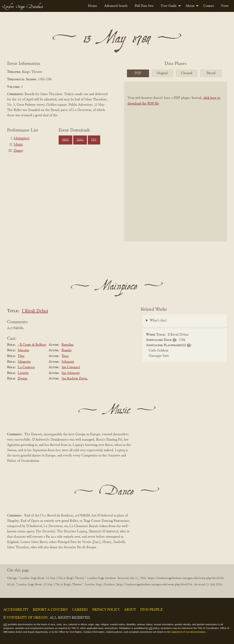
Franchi (66, 350)
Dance (18, 151)
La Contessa (26, 367)
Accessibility (16, 610)
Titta (21, 356)
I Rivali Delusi (35, 311)
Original (162, 73)
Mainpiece (21, 139)
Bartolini (67, 345)
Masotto (23, 350)
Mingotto (24, 362)
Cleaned (187, 73)
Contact (209, 6)
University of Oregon (27, 618)
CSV (94, 140)
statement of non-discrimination (188, 632)
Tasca (65, 356)
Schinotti (68, 362)
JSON (65, 140)
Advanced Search (116, 6)
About (190, 6)
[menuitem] (93, 6)
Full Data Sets (144, 6)
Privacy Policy (106, 610)
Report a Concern (50, 610)
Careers (80, 610)
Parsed (211, 73)
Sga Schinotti (71, 373)
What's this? (158, 321)
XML (80, 140)
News (225, 6)
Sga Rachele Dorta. (75, 379)
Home (93, 6)
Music (18, 145)
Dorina (22, 379)
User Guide (169, 6)
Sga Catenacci (71, 367)
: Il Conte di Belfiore (32, 345)
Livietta (23, 373)
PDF (138, 73)
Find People (152, 610)
